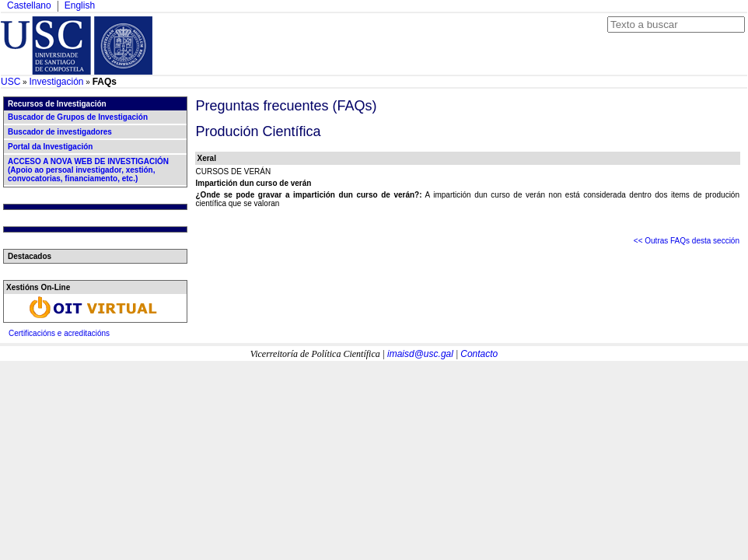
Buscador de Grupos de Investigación (78, 117)
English (80, 5)
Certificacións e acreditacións (59, 333)
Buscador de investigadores (60, 132)
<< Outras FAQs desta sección (687, 241)
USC (10, 82)
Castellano (29, 5)
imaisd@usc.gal (420, 354)
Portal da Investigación (50, 147)
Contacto (479, 354)
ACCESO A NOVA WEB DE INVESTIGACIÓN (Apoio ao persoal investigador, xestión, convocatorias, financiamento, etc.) (88, 170)
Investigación (56, 82)
